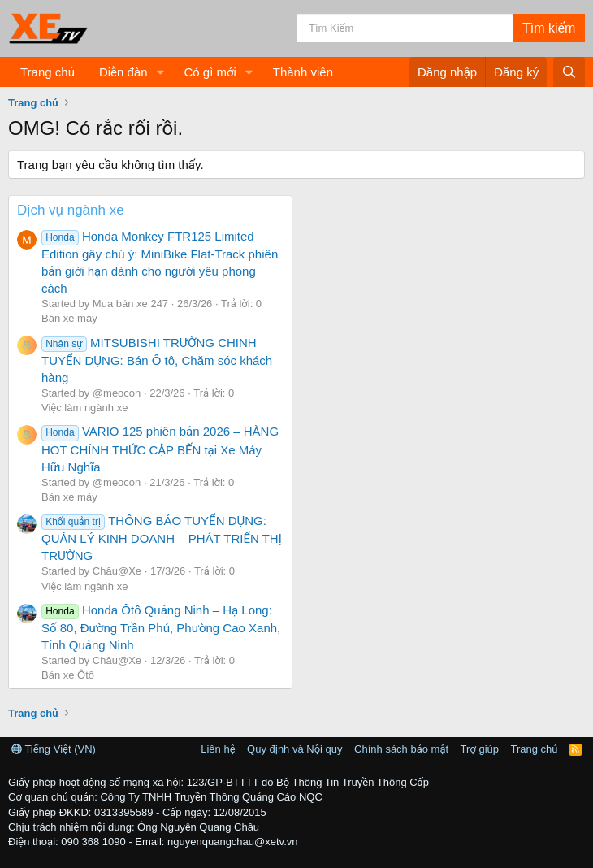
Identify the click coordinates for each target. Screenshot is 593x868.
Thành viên (303, 72)
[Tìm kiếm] (405, 28)
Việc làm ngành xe (84, 408)
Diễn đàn (123, 72)
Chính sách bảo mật (401, 749)
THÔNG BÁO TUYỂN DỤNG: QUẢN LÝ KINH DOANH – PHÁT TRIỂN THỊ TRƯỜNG (162, 538)
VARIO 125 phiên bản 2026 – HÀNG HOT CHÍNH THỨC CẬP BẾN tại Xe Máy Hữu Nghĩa (160, 449)
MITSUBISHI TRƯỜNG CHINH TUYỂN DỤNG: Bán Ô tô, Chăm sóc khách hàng (157, 360)
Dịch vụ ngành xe (71, 210)
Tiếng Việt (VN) (54, 749)
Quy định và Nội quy (295, 749)
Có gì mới (210, 72)
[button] (160, 72)
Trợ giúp (480, 749)
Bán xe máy (69, 318)
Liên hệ (218, 749)
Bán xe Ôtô (68, 675)
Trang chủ (48, 72)
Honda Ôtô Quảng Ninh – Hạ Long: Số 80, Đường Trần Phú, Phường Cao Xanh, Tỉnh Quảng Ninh (161, 627)
